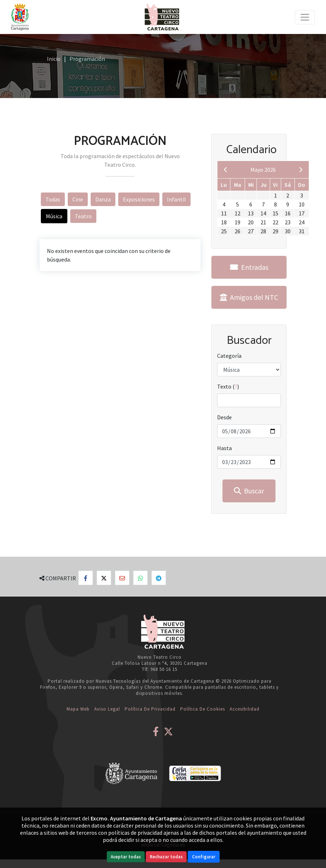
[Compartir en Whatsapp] (140, 578)
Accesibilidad (244, 709)
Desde (224, 417)
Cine (78, 199)
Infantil (176, 199)
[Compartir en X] (104, 578)
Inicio (54, 59)
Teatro (83, 216)
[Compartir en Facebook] (86, 578)
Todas (53, 199)
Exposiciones (139, 199)
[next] (301, 170)
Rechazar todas (166, 857)
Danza (103, 199)
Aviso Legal (107, 709)
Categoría (229, 356)
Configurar (204, 857)
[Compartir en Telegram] (159, 578)
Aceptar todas (126, 857)
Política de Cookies (203, 709)
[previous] (226, 170)
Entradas (249, 267)
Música (54, 216)
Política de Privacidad (150, 709)
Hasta (224, 448)
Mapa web (78, 709)
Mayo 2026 (263, 170)
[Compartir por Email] (122, 578)
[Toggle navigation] (305, 17)
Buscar (249, 491)
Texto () (228, 386)
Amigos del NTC (249, 297)
